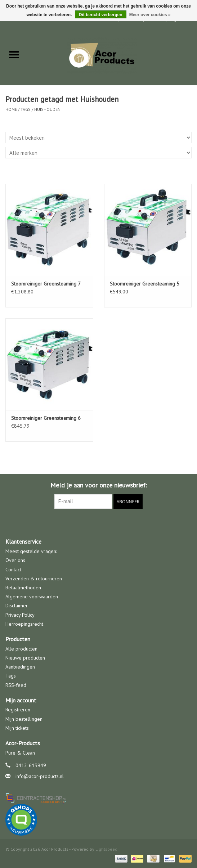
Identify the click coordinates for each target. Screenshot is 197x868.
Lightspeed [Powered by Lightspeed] (106, 849)
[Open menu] (14, 54)
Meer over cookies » (150, 15)
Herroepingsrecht (24, 624)
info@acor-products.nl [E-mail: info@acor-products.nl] (40, 776)
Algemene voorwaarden (32, 597)
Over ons (15, 560)
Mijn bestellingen (24, 719)
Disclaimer (17, 606)
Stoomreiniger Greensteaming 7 (46, 284)
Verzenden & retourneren (34, 579)
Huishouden (47, 109)
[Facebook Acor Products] (99, 523)
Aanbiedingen (20, 667)
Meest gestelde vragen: (31, 551)
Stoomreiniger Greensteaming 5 (145, 284)
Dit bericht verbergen (101, 15)
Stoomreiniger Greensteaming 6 (46, 418)
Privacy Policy (20, 615)
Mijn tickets (17, 728)
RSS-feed (16, 685)
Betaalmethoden (23, 588)
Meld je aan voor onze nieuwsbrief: (99, 485)
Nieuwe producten (25, 658)
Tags (26, 109)
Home (11, 109)
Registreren (18, 710)
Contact (13, 570)
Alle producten (21, 649)
